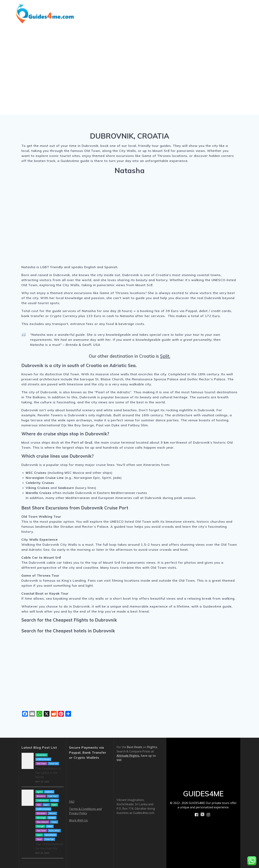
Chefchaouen (42, 800)
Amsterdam (42, 755)
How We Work (187, 9)
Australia (49, 792)
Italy (39, 805)
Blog (168, 9)
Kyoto (54, 805)
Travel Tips (53, 764)
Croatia (54, 800)
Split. (165, 356)
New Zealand (42, 822)
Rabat (50, 826)
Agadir (39, 792)
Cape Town (53, 796)
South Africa (54, 831)
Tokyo (39, 839)
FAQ (72, 802)
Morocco (52, 818)
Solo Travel (41, 764)
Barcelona (41, 796)
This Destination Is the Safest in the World (48, 773)
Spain (39, 835)
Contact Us (237, 18)
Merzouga (41, 818)
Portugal (40, 826)
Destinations (110, 9)
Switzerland (50, 835)
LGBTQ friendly (43, 759)
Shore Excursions (142, 9)
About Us (212, 9)
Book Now (235, 9)
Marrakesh (41, 813)
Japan (46, 805)
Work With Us (78, 820)
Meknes (52, 813)
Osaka (54, 822)
